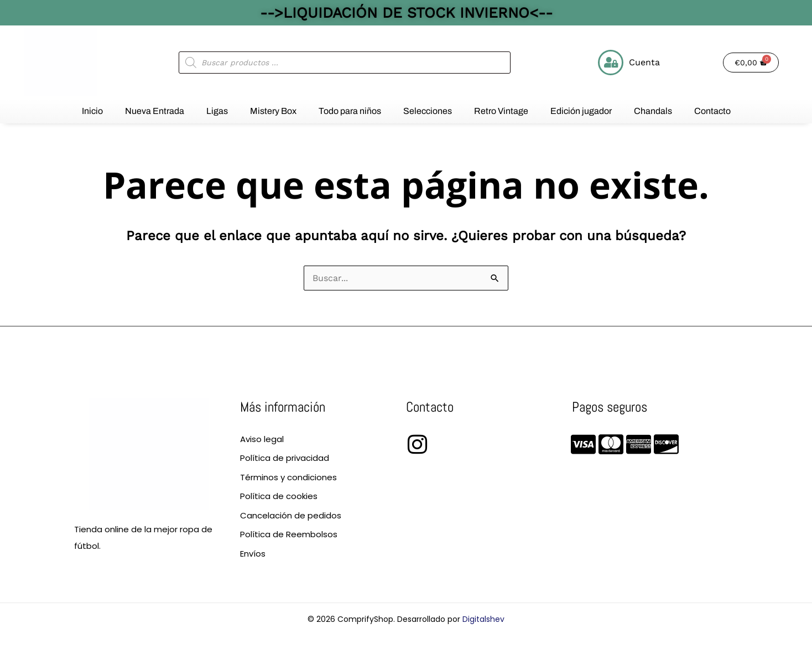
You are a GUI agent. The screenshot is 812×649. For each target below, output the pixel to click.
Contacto (712, 111)
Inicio (92, 111)
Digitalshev (483, 619)
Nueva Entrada (155, 111)
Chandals (653, 111)
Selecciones (428, 111)
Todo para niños (350, 111)
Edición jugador (581, 111)
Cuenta (644, 62)
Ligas (217, 111)
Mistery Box (273, 111)
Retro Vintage (501, 111)
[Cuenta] (611, 63)
